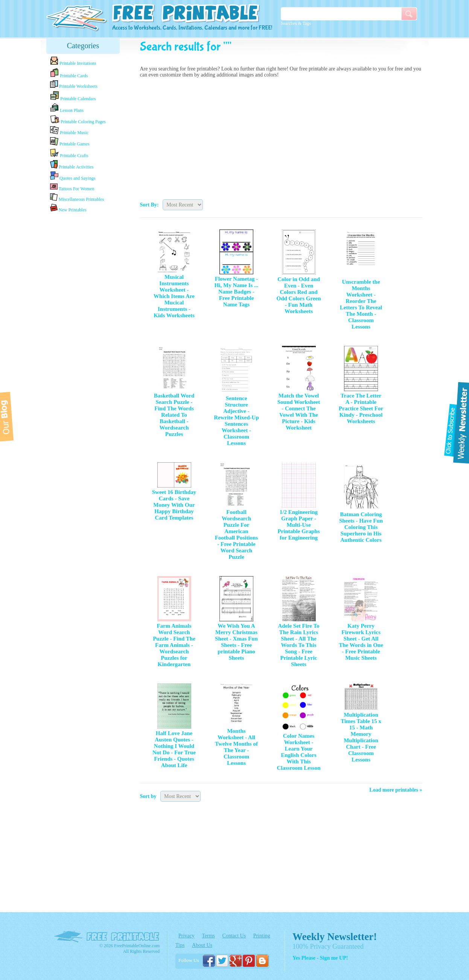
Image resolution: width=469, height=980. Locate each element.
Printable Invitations (73, 61)
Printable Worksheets (74, 85)
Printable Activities (72, 165)
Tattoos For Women (72, 187)
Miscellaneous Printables (77, 198)
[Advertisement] (281, 137)
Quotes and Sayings (73, 176)
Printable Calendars (73, 96)
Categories (83, 46)
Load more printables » (396, 790)
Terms (208, 936)
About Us (202, 945)
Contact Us (234, 936)
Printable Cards (69, 73)
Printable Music (69, 131)
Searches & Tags (296, 23)
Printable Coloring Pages (78, 120)
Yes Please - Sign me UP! (320, 958)
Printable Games (70, 142)
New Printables (68, 208)
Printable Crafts (69, 153)
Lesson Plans (67, 108)
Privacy (187, 936)
